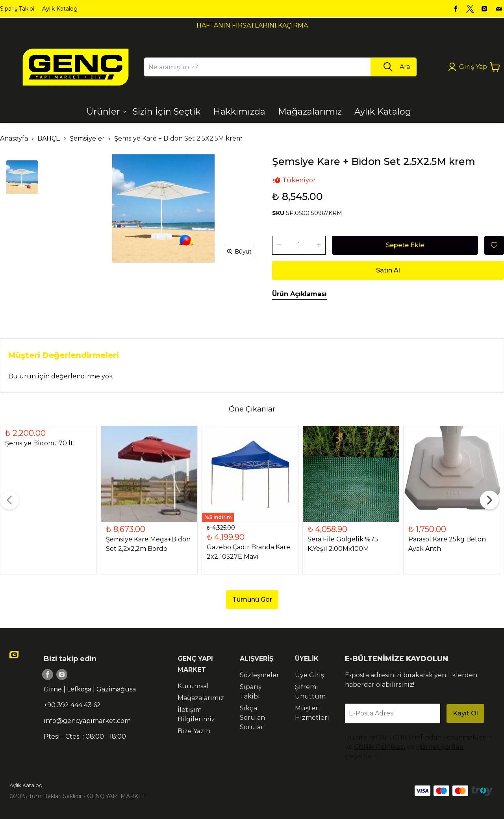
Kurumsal (193, 686)
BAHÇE (49, 138)
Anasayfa (14, 138)
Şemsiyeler (87, 138)
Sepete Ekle (405, 245)
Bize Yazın (194, 731)
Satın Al (388, 270)
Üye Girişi (310, 675)
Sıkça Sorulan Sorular (252, 718)
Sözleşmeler (259, 675)
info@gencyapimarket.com (87, 721)
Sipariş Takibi (17, 9)
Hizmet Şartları (440, 747)
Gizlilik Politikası (380, 747)
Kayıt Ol (465, 713)
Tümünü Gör (252, 599)
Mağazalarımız (201, 698)
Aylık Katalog (60, 9)
